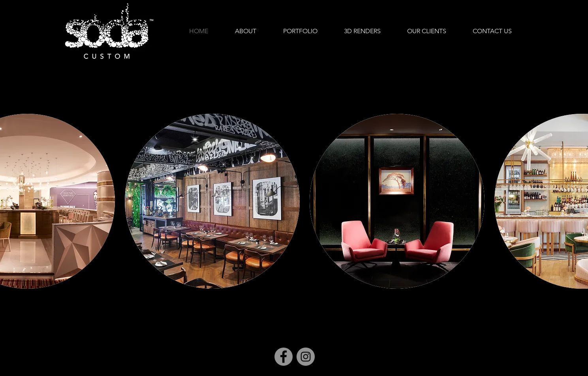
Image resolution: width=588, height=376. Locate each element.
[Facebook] (284, 357)
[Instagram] (306, 357)
